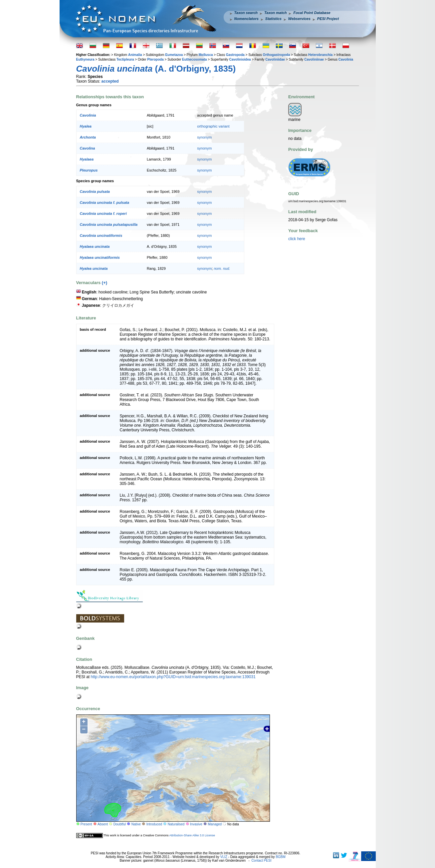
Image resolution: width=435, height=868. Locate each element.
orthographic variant (213, 126)
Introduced (154, 824)
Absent (103, 824)
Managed (215, 824)
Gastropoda (235, 55)
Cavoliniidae (275, 59)
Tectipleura (125, 59)
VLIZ (224, 857)
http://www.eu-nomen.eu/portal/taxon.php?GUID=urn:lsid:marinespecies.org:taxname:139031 (173, 677)
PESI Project (328, 19)
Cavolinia (346, 59)
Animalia (135, 55)
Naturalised (176, 824)
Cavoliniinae (314, 59)
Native (136, 824)
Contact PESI (261, 861)
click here (297, 239)
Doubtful (120, 824)
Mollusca (206, 55)
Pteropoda (155, 59)
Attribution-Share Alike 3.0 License (192, 835)
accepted (110, 81)
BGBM (280, 857)
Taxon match (275, 13)
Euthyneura (85, 59)
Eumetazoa (174, 55)
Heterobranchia (320, 55)
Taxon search (246, 13)
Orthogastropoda (277, 55)
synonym (204, 137)
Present (86, 824)
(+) (105, 283)
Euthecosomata (194, 59)
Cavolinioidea (240, 59)
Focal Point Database (312, 13)
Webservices (299, 19)
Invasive (196, 824)
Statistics (273, 19)
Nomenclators (246, 19)
